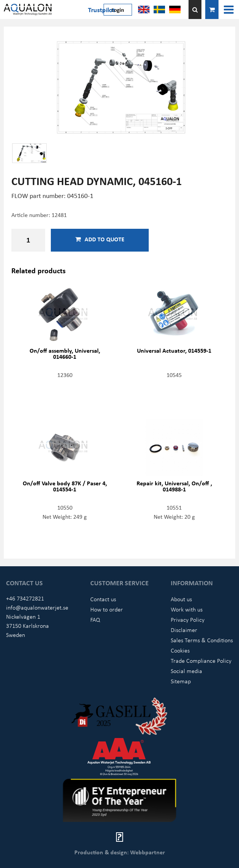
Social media (186, 671)
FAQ (95, 619)
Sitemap (181, 681)
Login (118, 10)
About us (181, 599)
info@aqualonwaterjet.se (37, 607)
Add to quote (100, 239)
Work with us (187, 609)
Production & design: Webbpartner (120, 852)
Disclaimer (184, 630)
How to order (107, 609)
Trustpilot (101, 10)
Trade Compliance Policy (201, 661)
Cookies (180, 650)
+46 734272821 (25, 598)
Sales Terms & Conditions (202, 640)
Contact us (103, 599)
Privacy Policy (188, 619)
